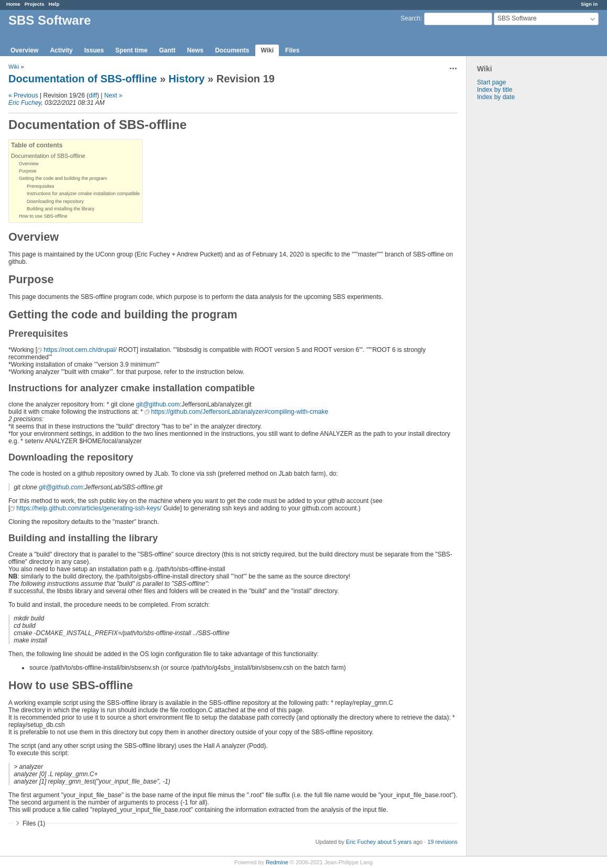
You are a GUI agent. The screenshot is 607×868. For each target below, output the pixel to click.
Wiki (267, 50)
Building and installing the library (61, 209)
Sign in (589, 4)
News (195, 50)
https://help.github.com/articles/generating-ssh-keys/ (89, 508)
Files (292, 50)
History (187, 79)
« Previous (23, 95)
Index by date (496, 97)
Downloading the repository (55, 201)
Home (13, 4)
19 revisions (442, 842)
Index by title (495, 90)
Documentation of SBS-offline (83, 79)
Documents (232, 50)
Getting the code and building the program (63, 178)
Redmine (277, 862)
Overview (24, 50)
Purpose (28, 171)
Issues (94, 50)
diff (93, 95)
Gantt (167, 50)
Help (54, 4)
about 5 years (394, 842)
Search (410, 18)
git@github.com (158, 404)
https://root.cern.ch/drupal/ (80, 350)
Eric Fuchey (25, 103)
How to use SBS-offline (43, 216)
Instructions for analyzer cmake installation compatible (83, 194)
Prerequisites (41, 186)
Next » (113, 95)
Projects (35, 4)
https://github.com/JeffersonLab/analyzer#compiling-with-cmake (240, 412)
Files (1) (34, 823)
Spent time (131, 50)
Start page (491, 82)
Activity (61, 50)
